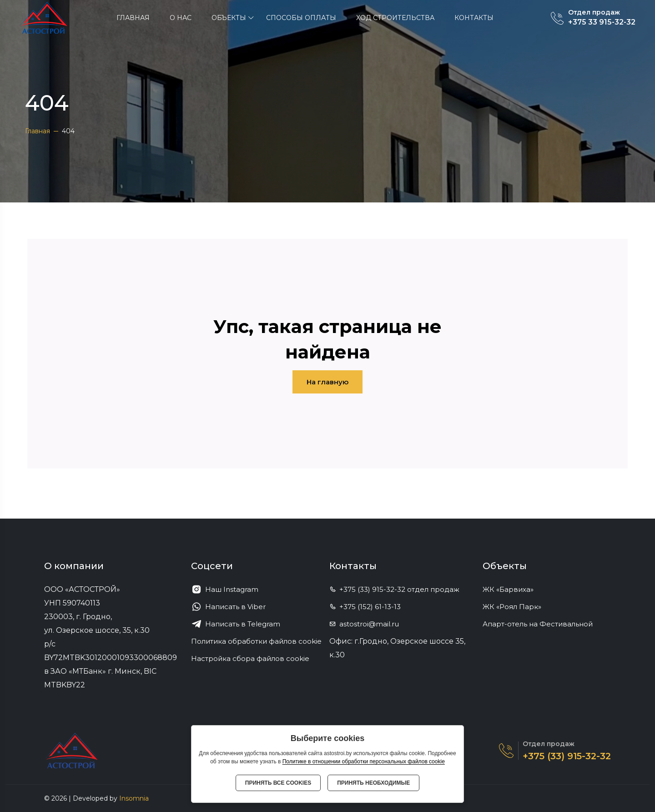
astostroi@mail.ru (364, 624)
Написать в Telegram (236, 624)
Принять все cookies (278, 783)
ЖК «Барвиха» (512, 589)
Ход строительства (395, 18)
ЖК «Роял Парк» (516, 607)
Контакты (474, 18)
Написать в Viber (228, 607)
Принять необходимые (373, 783)
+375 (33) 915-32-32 (567, 756)
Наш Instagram (225, 590)
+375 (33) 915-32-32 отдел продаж (394, 589)
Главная (133, 18)
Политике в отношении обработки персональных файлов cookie (364, 762)
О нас (181, 18)
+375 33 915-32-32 (602, 22)
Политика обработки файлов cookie (256, 641)
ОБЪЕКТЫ (229, 18)
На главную (327, 382)
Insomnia (134, 798)
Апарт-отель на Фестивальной (542, 624)
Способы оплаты (301, 18)
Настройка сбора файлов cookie (250, 658)
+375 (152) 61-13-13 (365, 607)
